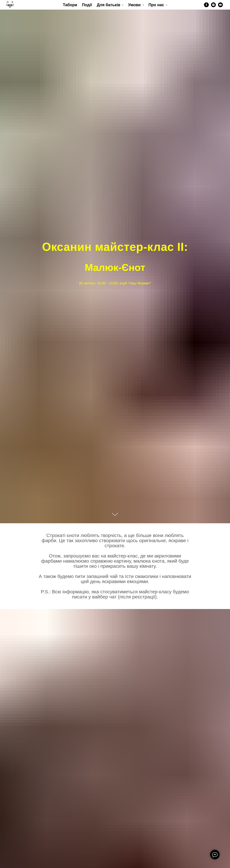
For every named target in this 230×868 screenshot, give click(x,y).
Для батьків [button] (109, 5)
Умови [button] (135, 5)
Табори (70, 5)
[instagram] (213, 5)
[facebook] (206, 5)
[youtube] (220, 5)
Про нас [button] (157, 5)
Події (87, 5)
